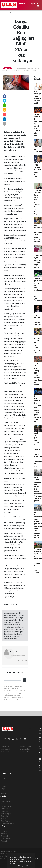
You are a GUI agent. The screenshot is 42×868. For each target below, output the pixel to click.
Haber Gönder (24, 752)
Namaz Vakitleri (7, 806)
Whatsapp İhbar (25, 749)
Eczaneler (5, 809)
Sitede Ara (5, 831)
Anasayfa (5, 13)
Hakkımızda (5, 747)
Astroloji (4, 841)
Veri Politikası (6, 752)
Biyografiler (5, 836)
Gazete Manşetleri (7, 824)
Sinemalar (5, 816)
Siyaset (4, 786)
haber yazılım (5, 863)
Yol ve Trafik (5, 804)
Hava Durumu (6, 801)
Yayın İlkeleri (5, 749)
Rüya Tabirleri (6, 839)
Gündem (22, 4)
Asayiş (3, 794)
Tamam (29, 866)
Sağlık (3, 789)
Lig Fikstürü (5, 811)
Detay (20, 866)
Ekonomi (4, 784)
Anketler (4, 834)
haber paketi (4, 861)
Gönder (25, 680)
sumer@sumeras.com (17, 656)
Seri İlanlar (5, 819)
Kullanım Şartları (25, 747)
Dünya (3, 781)
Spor (3, 791)
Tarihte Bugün (6, 814)
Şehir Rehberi (6, 821)
